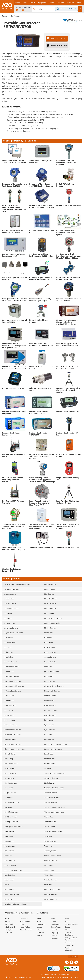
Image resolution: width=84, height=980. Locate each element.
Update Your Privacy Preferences (19, 977)
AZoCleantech (10, 927)
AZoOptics (9, 930)
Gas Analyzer (15, 16)
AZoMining (24, 918)
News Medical (25, 927)
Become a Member (72, 924)
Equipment (41, 924)
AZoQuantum (25, 921)
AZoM (7, 918)
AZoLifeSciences (26, 930)
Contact (68, 927)
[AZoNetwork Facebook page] (20, 10)
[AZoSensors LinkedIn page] (17, 10)
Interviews (41, 930)
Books (53, 918)
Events (53, 921)
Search (67, 921)
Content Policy (70, 943)
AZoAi (22, 924)
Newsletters (55, 930)
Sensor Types (56, 927)
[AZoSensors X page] (23, 10)
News (39, 918)
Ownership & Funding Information (70, 948)
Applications (55, 924)
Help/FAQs (55, 933)
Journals (40, 936)
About (67, 918)
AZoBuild (9, 933)
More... (80, 2)
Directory (40, 933)
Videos (39, 927)
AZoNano (9, 921)
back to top (73, 956)
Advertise (68, 930)
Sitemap (54, 936)
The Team (54, 938)
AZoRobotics (10, 924)
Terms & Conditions (69, 934)
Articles (40, 921)
